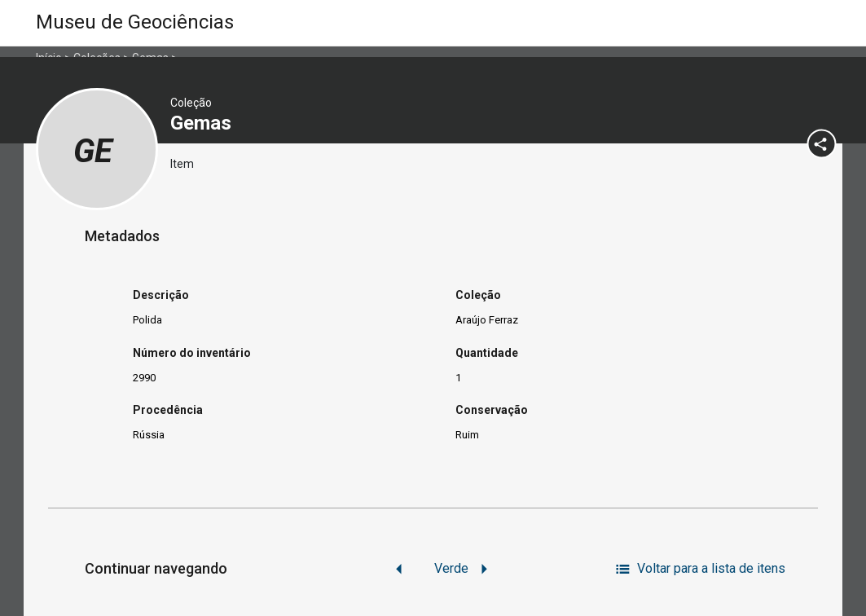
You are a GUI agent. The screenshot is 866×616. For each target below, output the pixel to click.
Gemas (203, 123)
